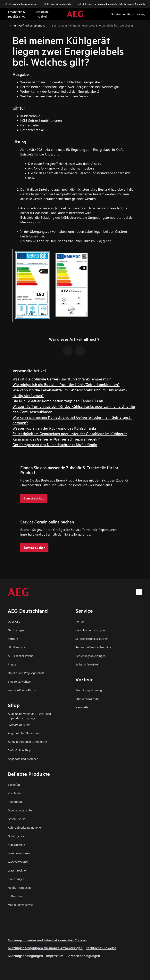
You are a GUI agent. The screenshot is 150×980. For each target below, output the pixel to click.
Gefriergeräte (16, 836)
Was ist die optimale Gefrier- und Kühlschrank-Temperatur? (62, 379)
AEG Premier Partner (21, 656)
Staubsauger (16, 879)
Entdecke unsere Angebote (129, 4)
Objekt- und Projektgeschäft (26, 673)
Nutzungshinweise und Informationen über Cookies (47, 940)
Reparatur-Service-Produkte (93, 647)
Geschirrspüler (17, 819)
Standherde (15, 802)
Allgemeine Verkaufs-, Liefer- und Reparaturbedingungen (29, 716)
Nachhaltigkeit (17, 630)
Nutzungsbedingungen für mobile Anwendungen (45, 948)
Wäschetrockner (18, 862)
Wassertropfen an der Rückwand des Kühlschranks (55, 428)
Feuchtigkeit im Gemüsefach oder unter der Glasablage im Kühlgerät (70, 433)
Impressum (55, 956)
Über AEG (14, 621)
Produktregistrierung (89, 690)
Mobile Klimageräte (20, 905)
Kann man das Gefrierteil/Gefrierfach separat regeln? (56, 439)
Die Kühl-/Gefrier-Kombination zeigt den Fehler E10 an (58, 401)
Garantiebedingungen (83, 956)
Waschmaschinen (19, 853)
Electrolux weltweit (20, 681)
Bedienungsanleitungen (90, 656)
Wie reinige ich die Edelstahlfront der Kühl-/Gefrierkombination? (66, 384)
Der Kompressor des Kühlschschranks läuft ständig (55, 444)
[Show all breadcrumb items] (6, 25)
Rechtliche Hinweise (101, 948)
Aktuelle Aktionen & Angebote (27, 741)
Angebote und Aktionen (23, 759)
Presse (12, 664)
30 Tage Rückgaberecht (57, 4)
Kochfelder (15, 793)
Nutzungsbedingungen (25, 956)
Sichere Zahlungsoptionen (21, 4)
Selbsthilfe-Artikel (87, 664)
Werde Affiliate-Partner (23, 690)
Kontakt (80, 621)
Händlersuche (17, 647)
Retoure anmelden (20, 724)
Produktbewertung (87, 699)
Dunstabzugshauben (21, 810)
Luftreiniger (15, 896)
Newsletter (82, 707)
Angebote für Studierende (24, 733)
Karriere (13, 638)
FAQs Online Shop (19, 750)
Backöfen (14, 784)
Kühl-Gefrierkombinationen (25, 827)
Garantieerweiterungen (90, 630)
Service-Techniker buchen (92, 638)
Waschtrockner (17, 870)
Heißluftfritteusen (19, 887)
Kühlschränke (16, 845)
